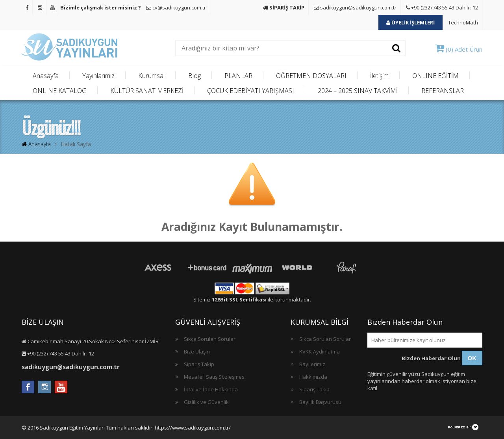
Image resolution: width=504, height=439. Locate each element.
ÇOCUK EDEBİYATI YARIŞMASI (251, 91)
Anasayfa (46, 76)
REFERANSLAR (443, 91)
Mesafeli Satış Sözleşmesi (215, 377)
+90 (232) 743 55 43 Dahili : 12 (442, 7)
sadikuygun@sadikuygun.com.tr (355, 7)
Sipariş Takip (199, 364)
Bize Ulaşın (197, 352)
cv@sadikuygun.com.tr (176, 7)
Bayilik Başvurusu (320, 402)
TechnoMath (463, 22)
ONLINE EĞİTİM (435, 76)
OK (472, 358)
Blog (195, 76)
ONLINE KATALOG (60, 91)
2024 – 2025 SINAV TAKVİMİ (358, 91)
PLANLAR (238, 76)
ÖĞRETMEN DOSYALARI (311, 76)
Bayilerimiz (312, 364)
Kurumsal (151, 76)
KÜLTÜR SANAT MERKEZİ (147, 91)
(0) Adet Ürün (459, 49)
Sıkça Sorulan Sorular (210, 339)
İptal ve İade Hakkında (211, 389)
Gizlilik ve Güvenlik (206, 402)
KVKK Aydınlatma (320, 352)
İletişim (379, 76)
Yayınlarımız (98, 76)
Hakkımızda (313, 377)
